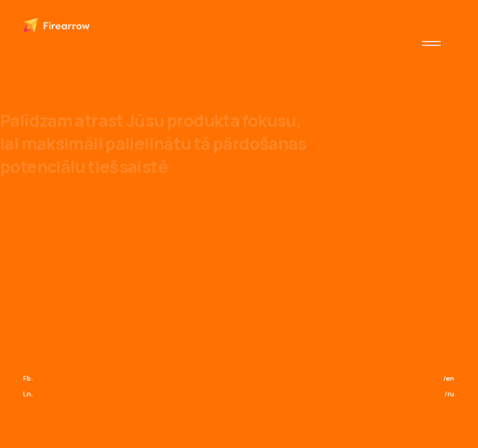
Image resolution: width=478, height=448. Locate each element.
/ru (449, 394)
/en (449, 378)
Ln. (28, 394)
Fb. (28, 378)
